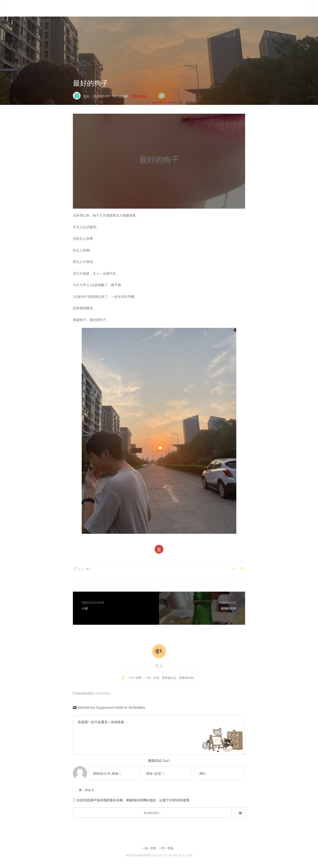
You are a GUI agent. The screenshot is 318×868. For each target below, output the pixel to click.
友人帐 (252, 8)
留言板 (235, 8)
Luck (268, 8)
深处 (157, 8)
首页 (143, 8)
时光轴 (218, 8)
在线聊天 (285, 8)
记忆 (170, 8)
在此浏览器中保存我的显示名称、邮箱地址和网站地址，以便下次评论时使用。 (135, 800)
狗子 (89, 569)
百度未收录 (138, 96)
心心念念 (187, 8)
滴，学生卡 (83, 790)
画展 (203, 8)
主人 (86, 96)
